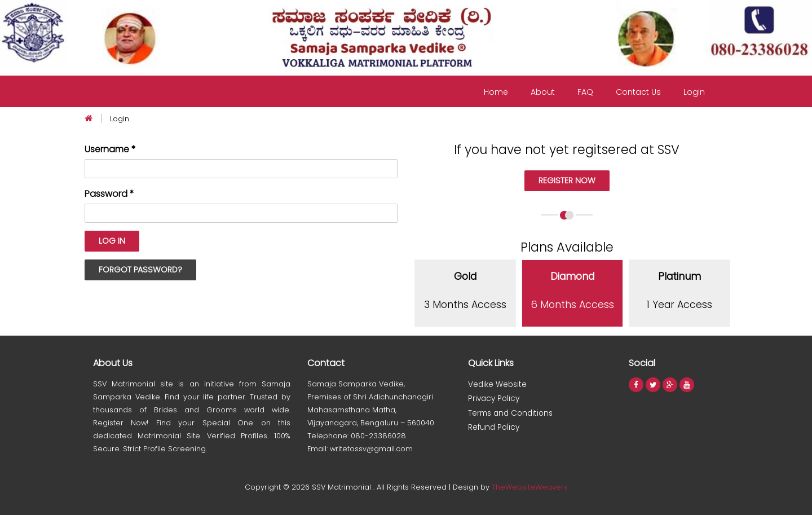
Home (496, 92)
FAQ (585, 92)
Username (110, 149)
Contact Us (638, 92)
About (543, 92)
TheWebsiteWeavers (530, 487)
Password (109, 194)
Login (694, 92)
